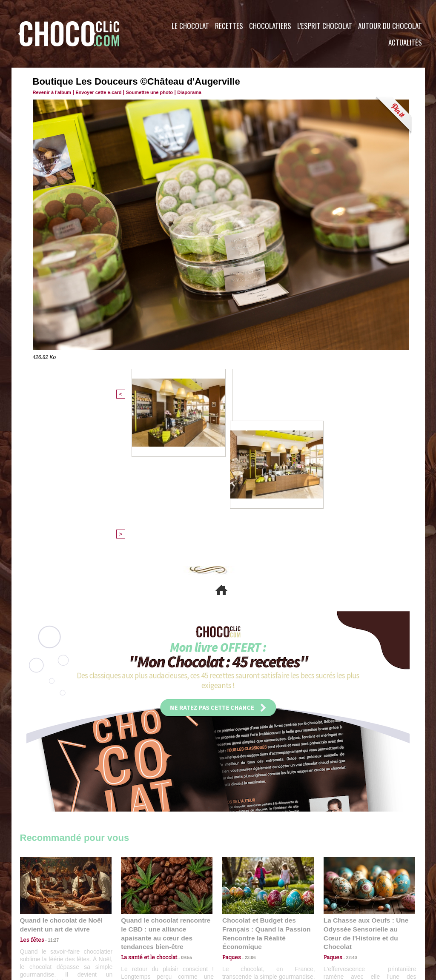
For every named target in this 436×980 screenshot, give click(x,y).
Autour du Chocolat (390, 26)
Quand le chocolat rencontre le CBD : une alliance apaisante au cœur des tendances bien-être (166, 790)
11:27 (49, 800)
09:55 (181, 808)
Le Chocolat (190, 26)
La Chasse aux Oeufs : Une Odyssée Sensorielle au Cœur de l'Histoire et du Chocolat (366, 790)
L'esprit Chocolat (325, 26)
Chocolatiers (270, 26)
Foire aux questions (349, 929)
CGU (133, 929)
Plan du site (242, 929)
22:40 (348, 808)
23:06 (247, 817)
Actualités (405, 42)
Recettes (229, 26)
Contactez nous (46, 929)
